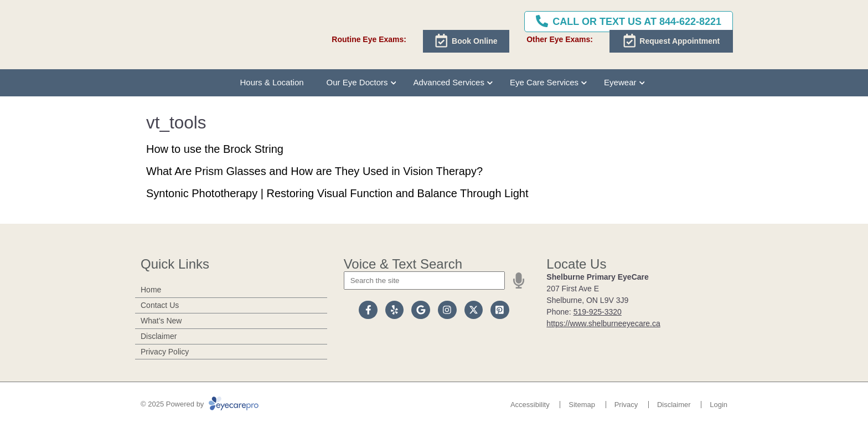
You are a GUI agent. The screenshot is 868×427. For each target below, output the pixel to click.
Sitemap (582, 405)
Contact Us (160, 305)
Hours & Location (272, 82)
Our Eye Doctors (357, 82)
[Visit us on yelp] (395, 310)
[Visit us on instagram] (447, 310)
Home (151, 290)
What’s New (161, 321)
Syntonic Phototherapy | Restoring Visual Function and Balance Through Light (337, 193)
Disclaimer (159, 336)
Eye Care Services (544, 82)
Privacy (626, 405)
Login (719, 405)
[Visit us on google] (421, 310)
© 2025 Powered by (200, 404)
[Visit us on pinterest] (500, 310)
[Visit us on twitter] (474, 310)
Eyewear (620, 82)
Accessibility (530, 405)
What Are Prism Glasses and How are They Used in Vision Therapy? (314, 171)
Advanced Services (448, 82)
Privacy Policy (165, 352)
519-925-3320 (598, 312)
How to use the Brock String (215, 149)
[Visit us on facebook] (368, 310)
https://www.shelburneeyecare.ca (603, 323)
